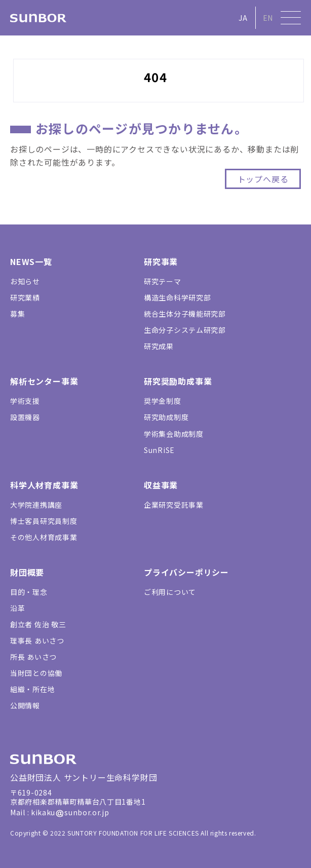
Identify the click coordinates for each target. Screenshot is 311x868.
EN (268, 18)
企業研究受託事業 (174, 505)
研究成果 (159, 346)
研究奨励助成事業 (178, 381)
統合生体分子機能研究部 (185, 314)
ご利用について (170, 592)
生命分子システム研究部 (185, 330)
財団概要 (27, 572)
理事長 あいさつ (37, 640)
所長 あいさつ (33, 657)
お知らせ (25, 281)
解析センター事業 (44, 381)
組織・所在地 (32, 689)
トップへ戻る (263, 179)
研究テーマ (163, 281)
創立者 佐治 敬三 (38, 624)
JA (243, 18)
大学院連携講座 (36, 505)
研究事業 (161, 261)
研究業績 (25, 297)
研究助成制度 (166, 417)
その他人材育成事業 (44, 537)
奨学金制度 (163, 401)
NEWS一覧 (31, 261)
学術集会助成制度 (174, 434)
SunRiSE (159, 450)
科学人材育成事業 (44, 485)
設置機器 (25, 417)
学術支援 (25, 401)
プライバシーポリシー (186, 572)
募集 (17, 314)
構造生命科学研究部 (177, 297)
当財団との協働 (36, 673)
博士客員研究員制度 (44, 521)
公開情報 (25, 705)
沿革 (17, 608)
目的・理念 (29, 592)
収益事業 (161, 485)
